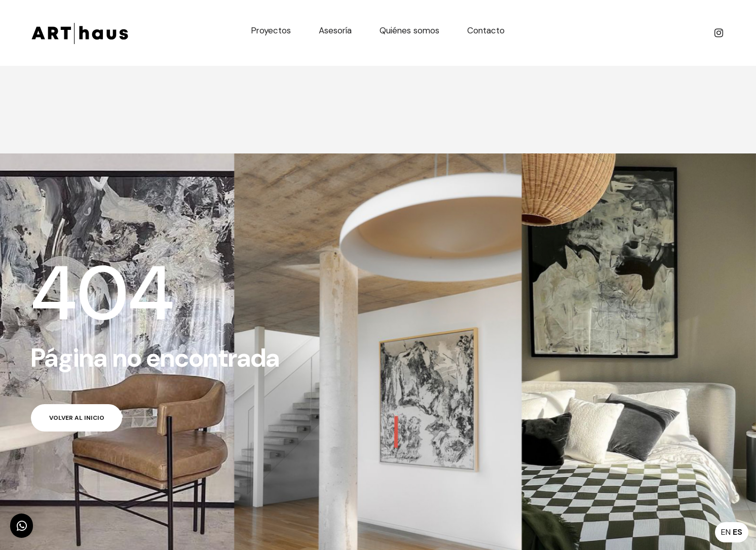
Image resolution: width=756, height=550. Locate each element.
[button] (22, 526)
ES (738, 532)
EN (726, 532)
